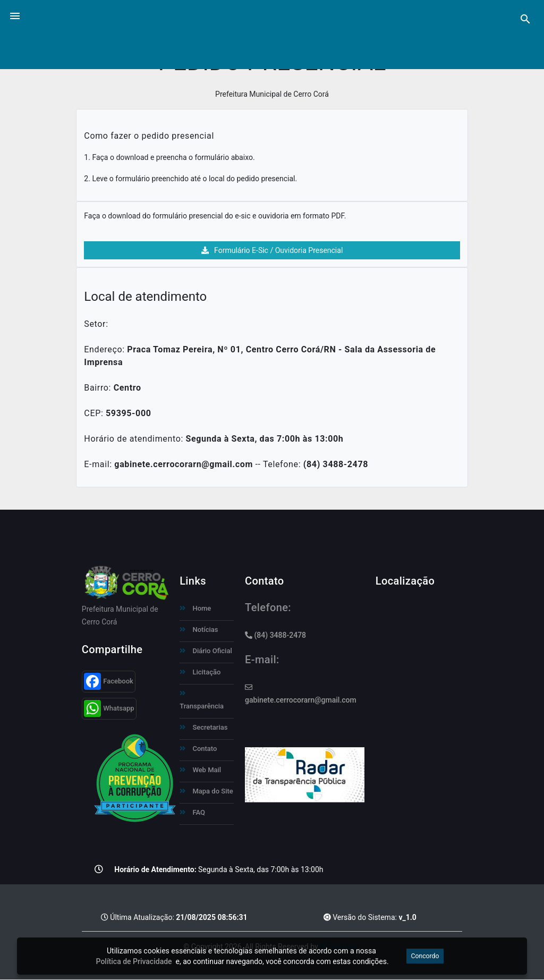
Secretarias (203, 727)
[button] (15, 15)
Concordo (425, 956)
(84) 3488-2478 (275, 635)
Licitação (200, 672)
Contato (198, 749)
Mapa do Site (206, 791)
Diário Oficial (206, 651)
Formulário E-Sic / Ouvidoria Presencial (272, 250)
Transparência (202, 700)
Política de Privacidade (134, 961)
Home (195, 608)
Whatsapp (109, 708)
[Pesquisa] (525, 19)
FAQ (192, 812)
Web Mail (200, 770)
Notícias (199, 630)
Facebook (109, 681)
